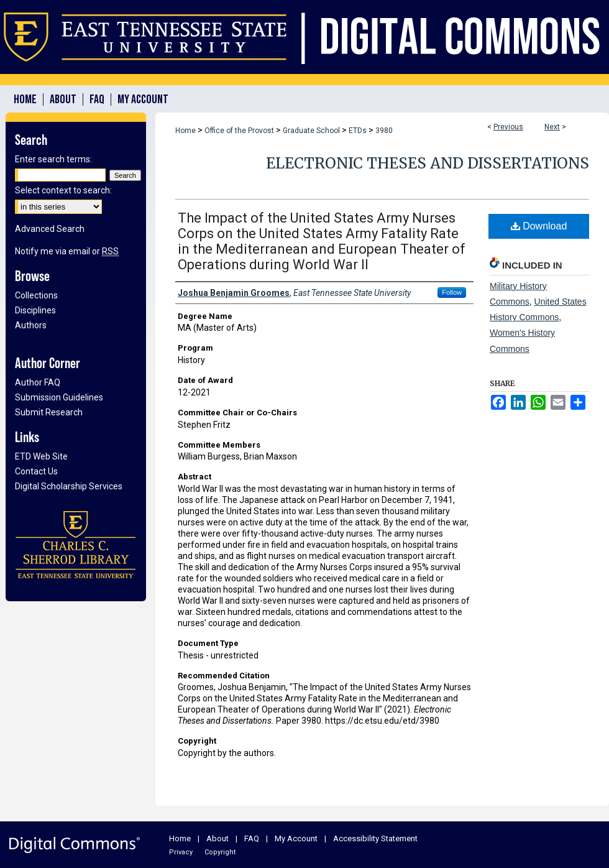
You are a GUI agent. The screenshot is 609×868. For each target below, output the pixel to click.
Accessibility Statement (375, 838)
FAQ (252, 838)
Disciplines (35, 310)
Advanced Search (50, 229)
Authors (31, 325)
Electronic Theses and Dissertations (428, 163)
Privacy (181, 852)
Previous (508, 127)
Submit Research (49, 412)
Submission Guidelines (59, 397)
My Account (296, 838)
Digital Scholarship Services (69, 486)
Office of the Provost (239, 131)
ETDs (358, 131)
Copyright (220, 852)
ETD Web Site (41, 456)
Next (552, 127)
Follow (452, 292)
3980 (384, 131)
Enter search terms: (53, 159)
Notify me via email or (67, 251)
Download (539, 226)
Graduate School (311, 131)
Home (185, 131)
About (217, 838)
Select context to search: (63, 190)
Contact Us (36, 471)
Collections (36, 295)
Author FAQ (38, 382)
